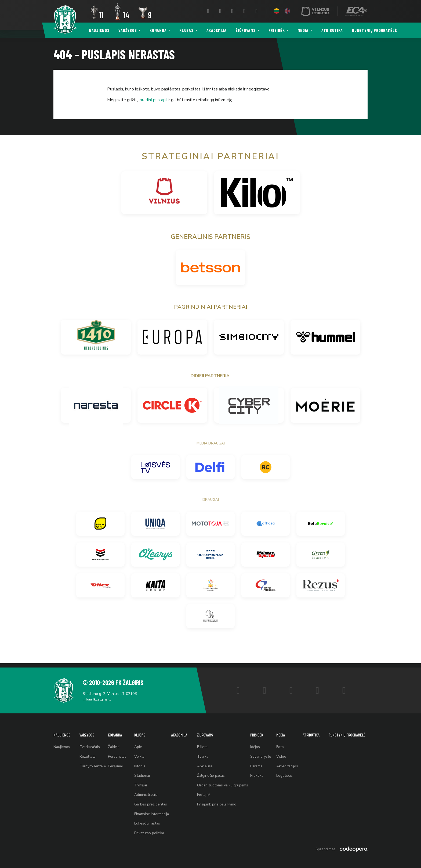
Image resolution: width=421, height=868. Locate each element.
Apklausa (204, 763)
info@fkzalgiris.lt (98, 695)
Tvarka (202, 754)
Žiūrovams (246, 30)
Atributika (332, 30)
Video (280, 754)
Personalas (117, 754)
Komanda (158, 30)
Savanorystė (260, 754)
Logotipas (284, 773)
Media (303, 30)
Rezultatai (88, 754)
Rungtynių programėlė (374, 30)
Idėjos (255, 744)
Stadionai (141, 773)
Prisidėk (277, 30)
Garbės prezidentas (150, 803)
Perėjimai (115, 763)
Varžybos (128, 30)
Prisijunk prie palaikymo (216, 803)
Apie (137, 744)
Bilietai (202, 744)
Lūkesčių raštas (146, 823)
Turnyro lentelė (92, 763)
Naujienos (99, 30)
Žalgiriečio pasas (210, 773)
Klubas (186, 30)
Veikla (138, 754)
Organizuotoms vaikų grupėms (222, 783)
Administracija (145, 793)
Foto (279, 744)
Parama (256, 763)
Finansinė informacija (151, 813)
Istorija (139, 763)
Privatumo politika (148, 833)
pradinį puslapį (153, 100)
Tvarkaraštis (90, 744)
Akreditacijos (286, 763)
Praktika (257, 773)
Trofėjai (139, 783)
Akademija (217, 30)
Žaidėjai (114, 744)
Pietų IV (203, 793)
